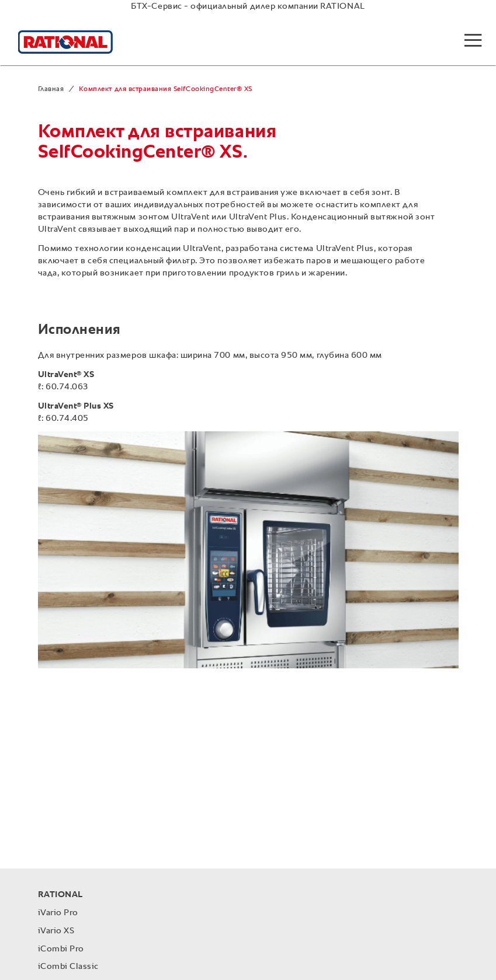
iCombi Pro (61, 949)
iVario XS (56, 931)
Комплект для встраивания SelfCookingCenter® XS (166, 89)
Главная (51, 89)
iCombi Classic (68, 966)
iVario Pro (58, 913)
